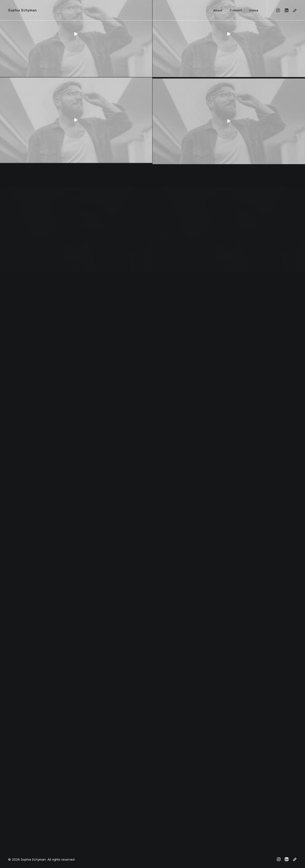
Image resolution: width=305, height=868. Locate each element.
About (218, 10)
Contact (236, 10)
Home (254, 10)
